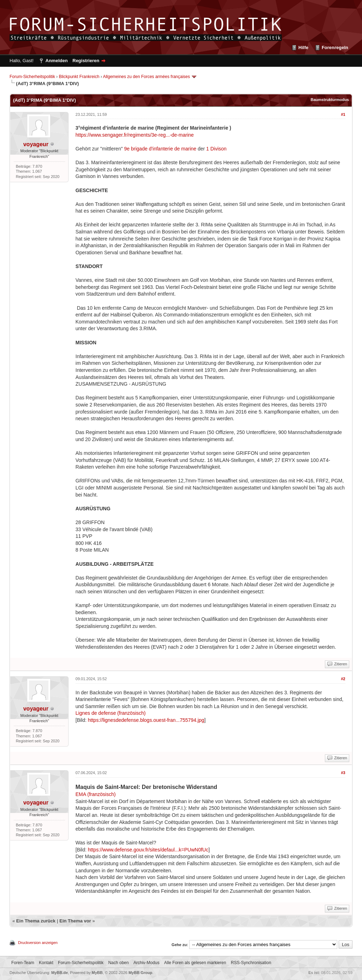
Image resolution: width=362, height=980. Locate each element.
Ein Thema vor (75, 921)
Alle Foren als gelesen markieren (195, 963)
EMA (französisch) (96, 794)
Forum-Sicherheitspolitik (32, 77)
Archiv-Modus (147, 963)
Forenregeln (335, 47)
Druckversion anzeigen (38, 943)
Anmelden (57, 61)
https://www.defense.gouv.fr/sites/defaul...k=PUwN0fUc (148, 850)
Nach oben (118, 963)
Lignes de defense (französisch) (111, 713)
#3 (343, 773)
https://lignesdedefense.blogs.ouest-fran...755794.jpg (146, 720)
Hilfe (303, 47)
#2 (343, 679)
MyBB (97, 973)
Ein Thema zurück (36, 921)
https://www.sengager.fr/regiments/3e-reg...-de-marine (135, 135)
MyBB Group (140, 973)
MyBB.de (60, 973)
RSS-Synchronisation (251, 963)
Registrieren (86, 61)
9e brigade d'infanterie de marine (161, 149)
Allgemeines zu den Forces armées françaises (146, 77)
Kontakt (46, 963)
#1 (343, 114)
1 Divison (216, 149)
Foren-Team (23, 963)
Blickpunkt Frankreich (79, 77)
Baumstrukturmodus (330, 100)
